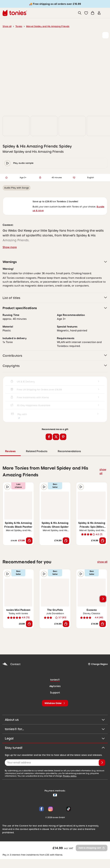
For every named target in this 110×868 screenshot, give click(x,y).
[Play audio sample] (7, 497)
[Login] (99, 13)
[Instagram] (50, 819)
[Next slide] (103, 609)
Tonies (18, 26)
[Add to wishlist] (105, 35)
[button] (86, 13)
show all (103, 481)
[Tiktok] (68, 819)
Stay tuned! (55, 758)
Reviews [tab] (23, 461)
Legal (55, 748)
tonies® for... (55, 739)
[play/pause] (7, 170)
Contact (11, 674)
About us (55, 729)
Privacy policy (49, 786)
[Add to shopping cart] (29, 550)
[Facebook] (41, 819)
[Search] (80, 13)
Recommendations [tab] (81, 461)
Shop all (7, 26)
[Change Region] (98, 674)
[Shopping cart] (93, 13)
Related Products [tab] (49, 461)
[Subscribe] (102, 772)
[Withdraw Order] (55, 713)
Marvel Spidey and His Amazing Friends (45, 26)
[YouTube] (60, 819)
